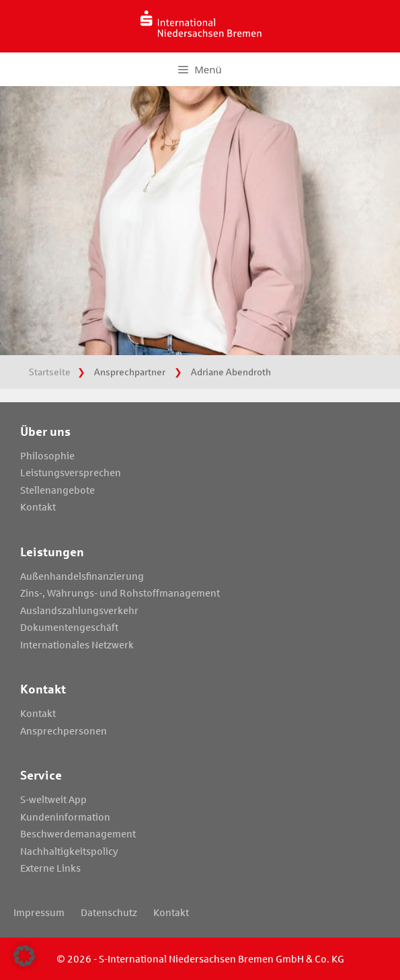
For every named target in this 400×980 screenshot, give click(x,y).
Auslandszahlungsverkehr (79, 610)
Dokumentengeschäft (69, 627)
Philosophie (47, 455)
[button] (24, 956)
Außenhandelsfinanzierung (82, 576)
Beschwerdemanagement (78, 833)
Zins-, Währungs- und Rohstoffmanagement (120, 593)
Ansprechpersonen (64, 730)
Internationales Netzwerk (77, 644)
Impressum (39, 912)
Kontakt (38, 506)
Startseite (50, 372)
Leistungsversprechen (71, 472)
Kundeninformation (65, 817)
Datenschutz (109, 912)
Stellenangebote (57, 490)
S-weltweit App (53, 799)
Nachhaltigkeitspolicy (69, 851)
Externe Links (50, 868)
